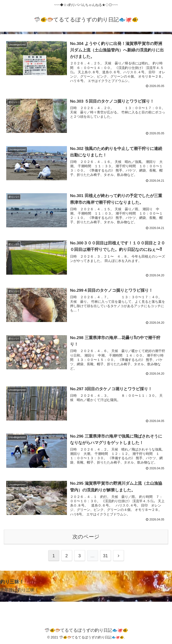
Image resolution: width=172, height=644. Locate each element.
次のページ (86, 536)
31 (105, 555)
